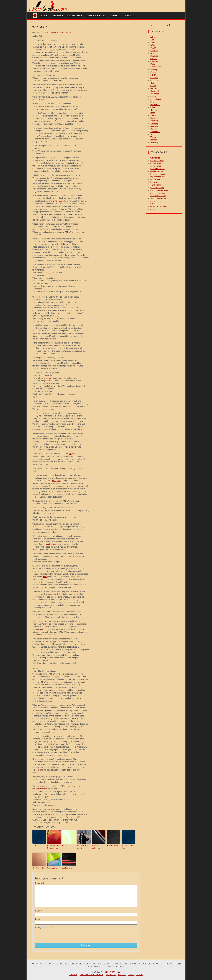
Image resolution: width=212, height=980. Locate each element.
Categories (75, 15)
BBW (153, 45)
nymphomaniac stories (160, 190)
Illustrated (155, 91)
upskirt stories (156, 201)
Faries (64, 846)
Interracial (155, 94)
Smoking (154, 124)
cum (42, 629)
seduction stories (158, 193)
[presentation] (56, 935)
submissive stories (158, 198)
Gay (152, 83)
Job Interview (67, 868)
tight (52, 501)
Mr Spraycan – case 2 (82, 847)
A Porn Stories (111, 972)
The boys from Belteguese (97, 847)
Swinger (154, 129)
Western (154, 140)
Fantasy (154, 69)
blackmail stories (157, 161)
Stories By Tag (96, 15)
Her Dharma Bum (39, 868)
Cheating (154, 59)
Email (38, 919)
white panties (58, 201)
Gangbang (155, 80)
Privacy (111, 975)
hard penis (56, 481)
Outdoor (154, 110)
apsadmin (52, 32)
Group (153, 86)
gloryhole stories (157, 188)
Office (153, 107)
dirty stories (155, 209)
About (73, 975)
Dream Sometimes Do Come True (54, 847)
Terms (122, 975)
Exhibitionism (156, 67)
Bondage (154, 56)
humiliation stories (158, 196)
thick (45, 577)
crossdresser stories (159, 206)
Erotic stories (66, 32)
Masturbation (156, 99)
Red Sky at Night (113, 846)
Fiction (153, 75)
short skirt (48, 378)
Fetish (153, 72)
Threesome (155, 132)
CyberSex (155, 61)
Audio (153, 42)
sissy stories (156, 179)
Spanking (154, 126)
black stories (156, 182)
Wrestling (154, 142)
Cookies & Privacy (91, 975)
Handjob (154, 88)
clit (70, 454)
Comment (40, 883)
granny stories (156, 163)
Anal (152, 40)
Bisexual (154, 51)
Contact (115, 15)
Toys (152, 134)
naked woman (41, 789)
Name (38, 911)
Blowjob (154, 53)
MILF (153, 102)
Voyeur (153, 137)
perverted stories (158, 169)
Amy (34, 846)
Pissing (154, 115)
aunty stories (156, 166)
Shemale (154, 121)
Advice (153, 37)
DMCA (139, 975)
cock (37, 770)
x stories (154, 204)
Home (44, 15)
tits (75, 419)
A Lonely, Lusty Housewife (127, 847)
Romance (155, 118)
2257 (131, 975)
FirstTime (154, 78)
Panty (153, 113)
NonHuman (155, 105)
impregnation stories (159, 177)
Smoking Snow (53, 868)
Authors (57, 15)
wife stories (155, 158)
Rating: (38, 927)
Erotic (153, 64)
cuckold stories (157, 171)
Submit (129, 15)
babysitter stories (158, 174)
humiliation (50, 544)
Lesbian (154, 96)
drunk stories (156, 185)
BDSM (153, 48)
